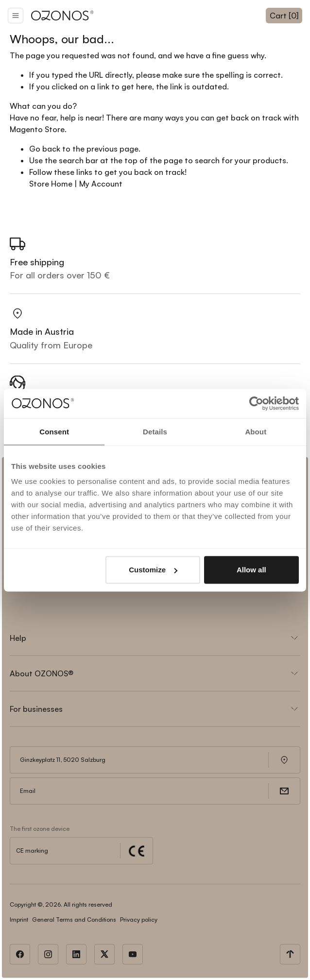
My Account (101, 184)
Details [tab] (155, 431)
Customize (153, 570)
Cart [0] (284, 16)
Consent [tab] (54, 431)
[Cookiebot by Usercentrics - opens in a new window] (256, 403)
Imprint (19, 920)
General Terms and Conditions (74, 920)
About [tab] (256, 431)
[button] (16, 16)
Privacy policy (139, 920)
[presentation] (84, 592)
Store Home (51, 184)
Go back (45, 149)
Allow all (251, 570)
